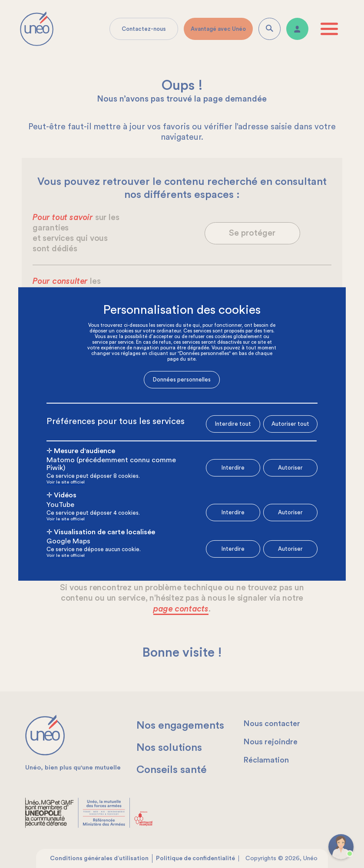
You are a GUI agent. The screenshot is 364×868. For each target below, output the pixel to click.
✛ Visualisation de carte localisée (101, 532)
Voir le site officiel (66, 482)
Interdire (233, 468)
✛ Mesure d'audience (81, 450)
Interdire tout (233, 424)
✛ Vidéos (61, 495)
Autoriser (290, 468)
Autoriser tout (290, 423)
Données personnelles (182, 380)
